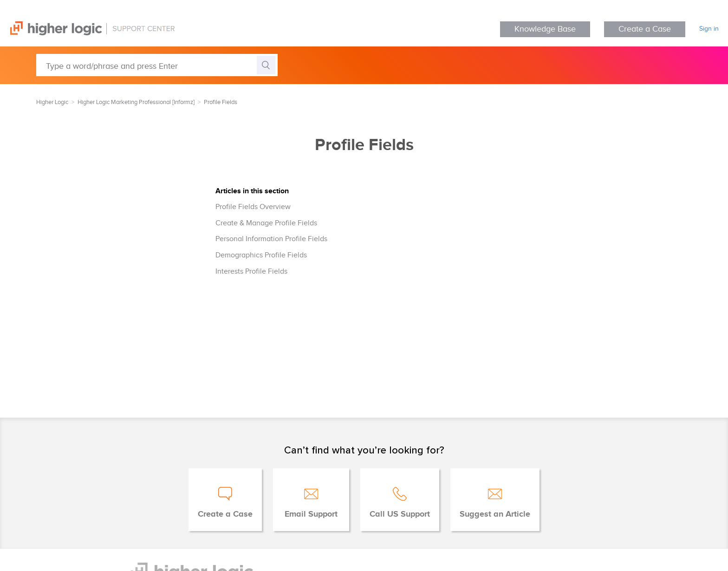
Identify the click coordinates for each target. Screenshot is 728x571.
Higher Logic (52, 102)
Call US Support (400, 514)
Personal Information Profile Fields (271, 239)
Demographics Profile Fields (261, 255)
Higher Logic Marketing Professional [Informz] (136, 102)
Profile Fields (221, 102)
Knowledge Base (545, 29)
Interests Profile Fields (251, 272)
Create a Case (645, 29)
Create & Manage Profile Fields (266, 223)
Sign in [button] (709, 29)
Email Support (311, 514)
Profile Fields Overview (253, 207)
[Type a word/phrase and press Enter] (157, 65)
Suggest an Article (495, 514)
